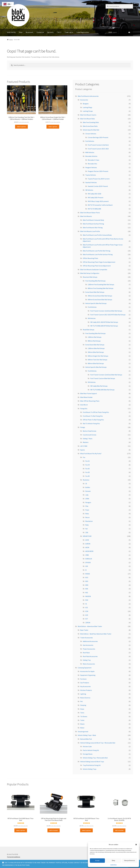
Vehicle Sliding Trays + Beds (87, 735)
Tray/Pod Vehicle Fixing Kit (92, 765)
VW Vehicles (89, 190)
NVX (87, 589)
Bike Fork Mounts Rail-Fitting (93, 228)
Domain (88, 491)
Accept (97, 860)
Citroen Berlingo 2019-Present (98, 137)
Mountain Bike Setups (90, 277)
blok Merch (84, 405)
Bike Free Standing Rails (91, 122)
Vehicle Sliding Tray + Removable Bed (95, 758)
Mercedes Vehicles (91, 156)
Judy (87, 495)
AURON (88, 544)
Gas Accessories (88, 645)
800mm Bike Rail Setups (96, 363)
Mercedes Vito (92, 164)
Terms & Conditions (14, 857)
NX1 (87, 593)
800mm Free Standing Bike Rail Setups (101, 288)
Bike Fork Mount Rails (88, 119)
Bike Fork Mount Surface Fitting (93, 224)
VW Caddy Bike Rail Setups (99, 386)
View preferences (130, 860)
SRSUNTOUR (87, 536)
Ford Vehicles (90, 141)
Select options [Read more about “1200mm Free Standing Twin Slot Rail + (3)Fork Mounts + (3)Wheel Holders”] (21, 127)
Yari (87, 529)
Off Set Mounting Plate (90, 258)
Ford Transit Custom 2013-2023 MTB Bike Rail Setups (108, 315)
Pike (87, 506)
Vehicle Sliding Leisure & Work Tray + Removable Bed (98, 743)
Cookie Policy (113, 865)
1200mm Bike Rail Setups (96, 348)
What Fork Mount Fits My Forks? (91, 454)
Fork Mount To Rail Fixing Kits (93, 416)
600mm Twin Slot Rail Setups (98, 360)
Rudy (87, 525)
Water (82, 728)
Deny (113, 860)
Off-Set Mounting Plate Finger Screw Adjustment (99, 262)
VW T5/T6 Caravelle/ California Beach (100, 205)
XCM (87, 611)
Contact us (40, 32)
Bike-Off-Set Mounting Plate (90, 401)
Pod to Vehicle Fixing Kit (91, 750)
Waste (82, 724)
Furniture (83, 679)
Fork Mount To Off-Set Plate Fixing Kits (96, 412)
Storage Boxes (88, 754)
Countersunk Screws (90, 435)
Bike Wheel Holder (86, 397)
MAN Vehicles (90, 152)
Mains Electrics (85, 698)
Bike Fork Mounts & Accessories (88, 96)
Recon (87, 517)
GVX (87, 566)
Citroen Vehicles (91, 134)
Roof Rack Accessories (90, 656)
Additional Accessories (90, 641)
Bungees (86, 104)
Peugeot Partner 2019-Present (98, 171)
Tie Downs (84, 716)
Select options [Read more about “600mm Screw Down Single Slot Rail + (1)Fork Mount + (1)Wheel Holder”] (53, 127)
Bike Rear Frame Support (89, 393)
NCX (87, 577)
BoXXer (88, 487)
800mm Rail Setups (94, 341)
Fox (84, 457)
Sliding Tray (87, 660)
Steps (82, 709)
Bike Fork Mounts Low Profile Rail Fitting (97, 251)
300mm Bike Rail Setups (96, 352)
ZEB (87, 532)
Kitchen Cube (87, 746)
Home (11, 40)
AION (87, 540)
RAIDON (88, 596)
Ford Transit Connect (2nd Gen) (98, 145)
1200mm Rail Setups (95, 337)
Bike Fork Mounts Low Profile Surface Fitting (98, 254)
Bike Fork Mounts (86, 216)
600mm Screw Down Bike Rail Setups (100, 300)
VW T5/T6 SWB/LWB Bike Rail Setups (102, 390)
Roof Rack (86, 653)
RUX (87, 600)
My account (30, 32)
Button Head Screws (90, 431)
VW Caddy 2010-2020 (94, 194)
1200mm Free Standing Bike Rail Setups (101, 285)
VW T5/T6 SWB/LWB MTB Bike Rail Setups (104, 326)
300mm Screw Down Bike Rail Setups (100, 296)
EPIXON (88, 562)
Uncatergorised (83, 732)
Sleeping (83, 705)
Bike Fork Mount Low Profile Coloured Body (97, 235)
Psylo (87, 510)
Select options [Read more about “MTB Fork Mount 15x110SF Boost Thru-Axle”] (86, 830)
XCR (87, 615)
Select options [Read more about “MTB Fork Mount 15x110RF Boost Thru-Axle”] (21, 830)
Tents (82, 713)
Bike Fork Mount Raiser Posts (90, 213)
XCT (87, 619)
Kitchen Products (86, 690)
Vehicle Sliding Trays (90, 769)
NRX (87, 585)
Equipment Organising (88, 675)
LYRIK (87, 499)
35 (86, 484)
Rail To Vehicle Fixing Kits (91, 424)
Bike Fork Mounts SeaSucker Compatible (94, 270)
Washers (86, 442)
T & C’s (59, 32)
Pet (82, 701)
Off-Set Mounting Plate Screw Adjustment (97, 266)
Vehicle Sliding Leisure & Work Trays (92, 762)
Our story (50, 32)
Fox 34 (87, 465)
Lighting (83, 694)
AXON (87, 547)
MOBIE (88, 574)
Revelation (89, 521)
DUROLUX (89, 559)
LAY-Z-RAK (84, 446)
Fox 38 (87, 472)
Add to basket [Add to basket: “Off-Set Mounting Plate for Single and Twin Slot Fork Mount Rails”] (54, 830)
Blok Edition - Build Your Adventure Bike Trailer (96, 634)
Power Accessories (89, 649)
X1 (86, 604)
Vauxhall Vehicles (91, 182)
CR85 (87, 555)
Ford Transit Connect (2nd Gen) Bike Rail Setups (106, 311)
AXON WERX (89, 551)
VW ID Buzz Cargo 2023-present (98, 201)
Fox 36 (87, 469)
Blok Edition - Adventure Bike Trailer (90, 626)
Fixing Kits (84, 409)
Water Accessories (89, 664)
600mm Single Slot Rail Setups (98, 356)
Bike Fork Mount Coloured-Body (93, 220)
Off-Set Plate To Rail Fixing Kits (93, 420)
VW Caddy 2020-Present (96, 198)
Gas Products (85, 683)
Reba (87, 514)
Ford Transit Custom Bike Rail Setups (103, 378)
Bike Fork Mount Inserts (88, 115)
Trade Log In (69, 32)
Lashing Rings (87, 107)
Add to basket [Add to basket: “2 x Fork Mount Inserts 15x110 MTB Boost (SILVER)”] (119, 830)
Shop (21, 32)
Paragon (88, 502)
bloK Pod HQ (11, 32)
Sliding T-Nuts (88, 439)
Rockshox (86, 480)
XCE (87, 608)
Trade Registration (83, 32)
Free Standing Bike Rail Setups (95, 281)
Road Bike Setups (89, 330)
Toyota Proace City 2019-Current (99, 179)
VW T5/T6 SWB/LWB (94, 209)
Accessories (84, 100)
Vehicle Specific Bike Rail (91, 130)
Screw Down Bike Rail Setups (95, 292)
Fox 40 (87, 476)
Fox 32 (87, 461)
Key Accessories (86, 686)
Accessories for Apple (87, 671)
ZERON (88, 623)
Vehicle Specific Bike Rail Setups (96, 303)
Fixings (83, 427)
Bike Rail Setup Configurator (90, 273)
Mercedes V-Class (93, 160)
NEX (87, 581)
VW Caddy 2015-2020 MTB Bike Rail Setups (104, 322)
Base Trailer (84, 630)
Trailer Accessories (87, 638)
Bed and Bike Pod (86, 739)
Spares (83, 450)
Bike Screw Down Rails (90, 126)
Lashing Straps (88, 111)
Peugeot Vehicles (91, 167)
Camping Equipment (85, 668)
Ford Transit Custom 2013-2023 (98, 149)
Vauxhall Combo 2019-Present (98, 186)
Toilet (82, 720)
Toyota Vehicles (91, 175)
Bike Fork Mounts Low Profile (90, 231)
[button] (136, 845)
